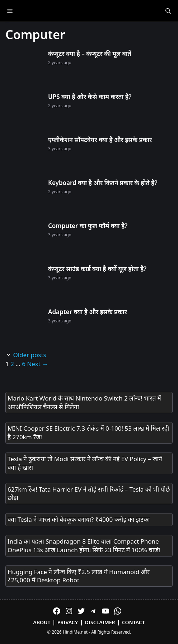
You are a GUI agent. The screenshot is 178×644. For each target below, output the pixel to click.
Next (38, 364)
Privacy (68, 622)
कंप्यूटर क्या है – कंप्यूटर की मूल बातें (90, 54)
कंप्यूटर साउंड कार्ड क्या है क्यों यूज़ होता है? (97, 269)
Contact (133, 622)
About (42, 622)
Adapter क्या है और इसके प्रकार (88, 312)
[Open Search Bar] (168, 11)
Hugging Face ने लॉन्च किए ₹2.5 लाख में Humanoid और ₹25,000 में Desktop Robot (79, 576)
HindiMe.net (75, 632)
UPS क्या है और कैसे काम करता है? (90, 97)
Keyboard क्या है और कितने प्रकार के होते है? (103, 183)
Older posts (29, 355)
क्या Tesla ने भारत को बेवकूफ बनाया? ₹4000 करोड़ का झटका (79, 519)
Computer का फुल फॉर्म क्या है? (88, 226)
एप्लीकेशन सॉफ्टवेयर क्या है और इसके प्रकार (100, 140)
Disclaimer (100, 622)
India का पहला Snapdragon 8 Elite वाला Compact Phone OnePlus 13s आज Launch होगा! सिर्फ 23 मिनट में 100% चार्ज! (84, 546)
